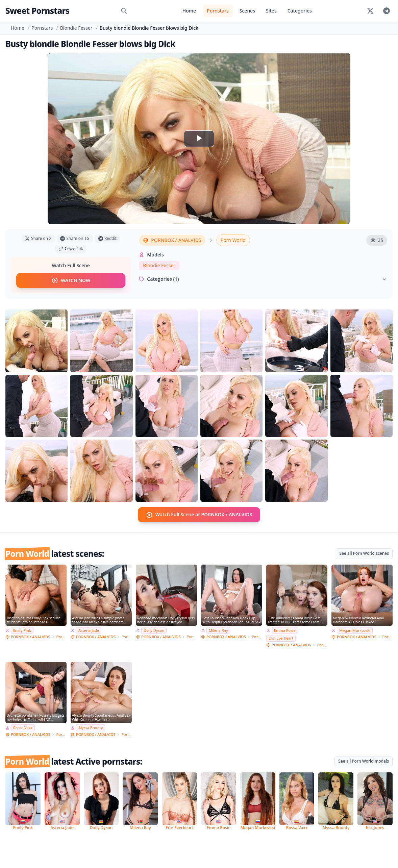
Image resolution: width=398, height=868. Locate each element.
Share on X (38, 238)
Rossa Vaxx (23, 728)
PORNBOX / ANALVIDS (172, 240)
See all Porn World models (364, 761)
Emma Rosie (285, 630)
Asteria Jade (89, 630)
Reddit (107, 238)
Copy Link (71, 249)
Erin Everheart (281, 638)
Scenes (247, 11)
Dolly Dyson (154, 630)
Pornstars (218, 11)
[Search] (124, 11)
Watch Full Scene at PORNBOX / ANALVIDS (199, 515)
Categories (300, 11)
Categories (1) (263, 279)
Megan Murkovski (355, 630)
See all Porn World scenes (364, 553)
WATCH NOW (71, 280)
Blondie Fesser (76, 28)
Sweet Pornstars (37, 11)
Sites (271, 11)
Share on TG (75, 238)
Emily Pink (22, 630)
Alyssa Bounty (91, 728)
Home (189, 11)
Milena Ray (218, 630)
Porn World (233, 240)
